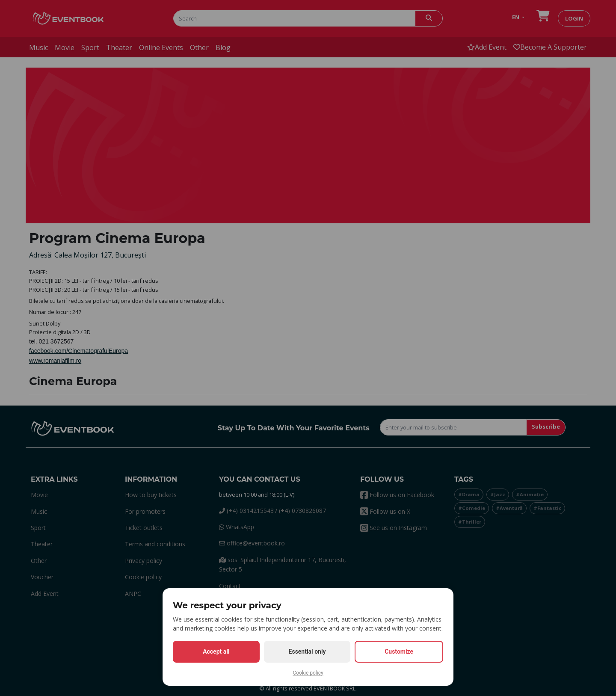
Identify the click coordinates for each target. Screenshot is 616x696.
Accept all (216, 652)
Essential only (307, 652)
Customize (399, 652)
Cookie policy (308, 673)
